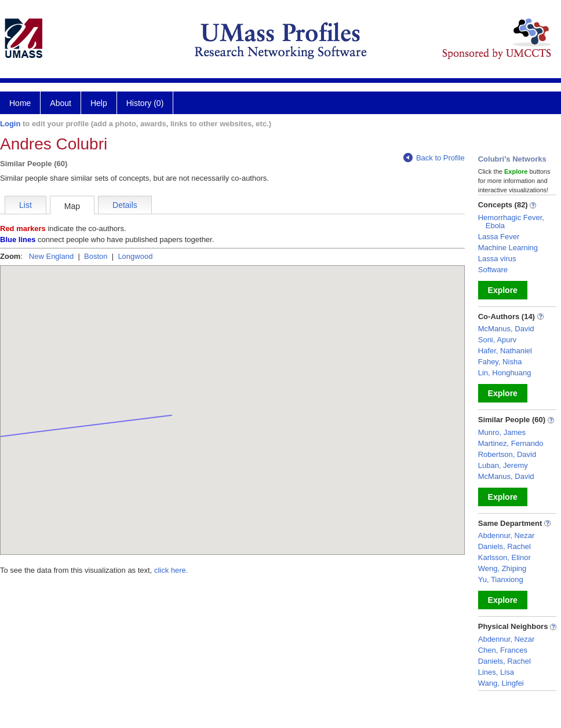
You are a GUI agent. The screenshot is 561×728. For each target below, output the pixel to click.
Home (20, 103)
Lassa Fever (499, 237)
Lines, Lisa (496, 672)
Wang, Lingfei (501, 683)
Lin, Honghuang (505, 373)
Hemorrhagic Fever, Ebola (511, 222)
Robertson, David (507, 454)
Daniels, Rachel (504, 546)
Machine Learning (508, 248)
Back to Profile (434, 158)
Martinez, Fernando (511, 443)
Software (493, 270)
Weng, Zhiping (502, 568)
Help (99, 103)
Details (125, 205)
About (61, 103)
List (25, 205)
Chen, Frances (503, 650)
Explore (503, 290)
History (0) (145, 103)
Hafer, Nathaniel (505, 351)
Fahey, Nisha (500, 362)
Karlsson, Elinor (504, 557)
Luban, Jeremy (503, 465)
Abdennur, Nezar (507, 535)
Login (10, 124)
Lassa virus (497, 259)
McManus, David (506, 329)
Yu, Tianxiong (501, 579)
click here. (171, 570)
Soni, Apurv (498, 340)
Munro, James (502, 432)
